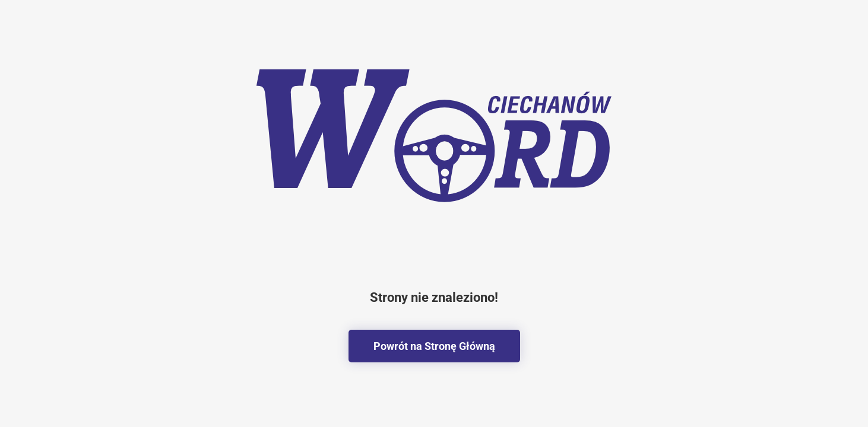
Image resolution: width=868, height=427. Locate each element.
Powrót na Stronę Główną (434, 346)
